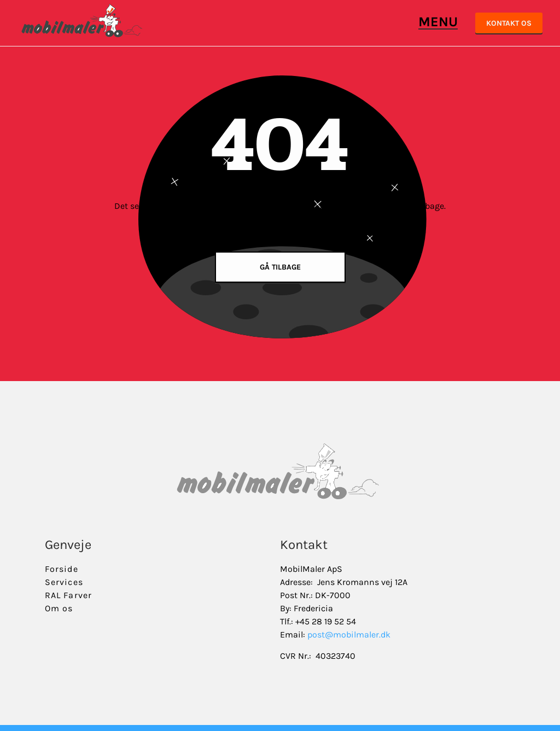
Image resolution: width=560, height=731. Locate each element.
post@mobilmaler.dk (349, 634)
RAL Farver (68, 595)
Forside (62, 569)
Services (64, 582)
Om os (59, 608)
